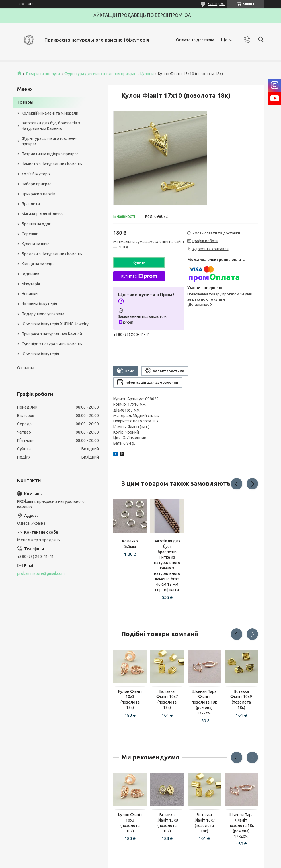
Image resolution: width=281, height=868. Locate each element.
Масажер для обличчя (42, 214)
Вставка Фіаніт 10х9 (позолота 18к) (241, 700)
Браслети (31, 204)
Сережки (30, 234)
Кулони (147, 74)
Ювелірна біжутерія (40, 354)
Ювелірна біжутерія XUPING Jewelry (55, 324)
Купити (139, 262)
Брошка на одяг (36, 224)
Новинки (30, 294)
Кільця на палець (38, 264)
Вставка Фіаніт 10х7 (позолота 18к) (167, 700)
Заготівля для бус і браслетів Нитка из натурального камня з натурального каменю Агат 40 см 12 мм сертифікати (167, 565)
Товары (25, 102)
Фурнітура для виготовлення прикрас (100, 74)
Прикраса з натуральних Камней (52, 334)
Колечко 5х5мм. (130, 544)
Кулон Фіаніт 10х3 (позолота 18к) (130, 700)
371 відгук (216, 4)
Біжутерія (31, 284)
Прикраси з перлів (39, 194)
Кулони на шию (36, 244)
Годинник (30, 274)
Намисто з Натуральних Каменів (52, 164)
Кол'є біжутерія (36, 174)
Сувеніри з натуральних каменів (52, 344)
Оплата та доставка (195, 40)
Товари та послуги (43, 74)
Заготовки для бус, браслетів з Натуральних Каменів (51, 126)
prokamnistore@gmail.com (41, 573)
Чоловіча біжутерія (39, 304)
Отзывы (26, 368)
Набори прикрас (36, 184)
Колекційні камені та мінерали (50, 113)
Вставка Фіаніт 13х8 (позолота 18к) (167, 823)
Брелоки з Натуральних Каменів (52, 254)
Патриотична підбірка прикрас (50, 154)
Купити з (139, 276)
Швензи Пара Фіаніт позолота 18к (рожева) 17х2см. (204, 702)
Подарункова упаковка (43, 314)
